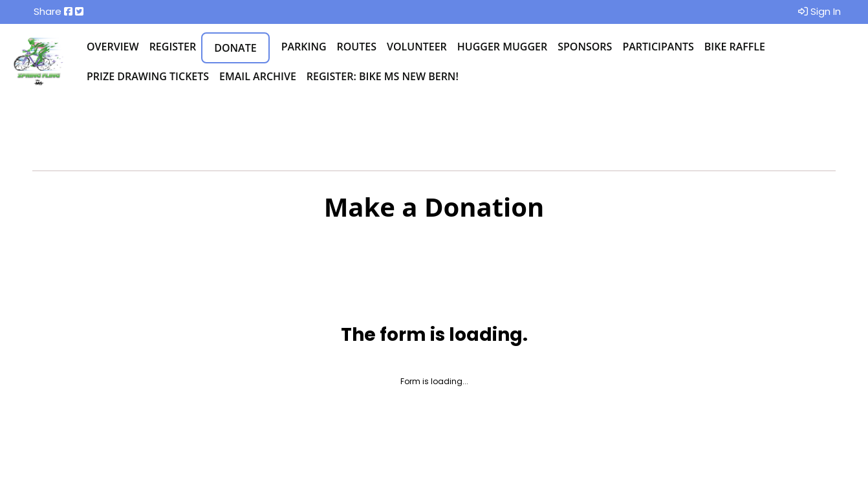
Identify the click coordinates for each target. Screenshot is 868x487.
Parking (304, 47)
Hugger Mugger (502, 47)
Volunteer (417, 47)
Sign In (819, 11)
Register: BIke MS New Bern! (383, 76)
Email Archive (258, 76)
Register (173, 47)
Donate (235, 48)
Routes (357, 47)
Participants (658, 47)
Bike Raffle (735, 47)
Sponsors (585, 47)
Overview (113, 47)
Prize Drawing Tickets (148, 76)
